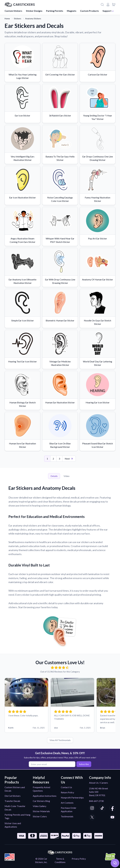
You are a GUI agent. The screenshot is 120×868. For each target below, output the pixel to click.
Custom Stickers (13, 11)
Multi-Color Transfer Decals (15, 808)
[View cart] (114, 5)
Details (54, 476)
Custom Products (89, 11)
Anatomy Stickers (33, 18)
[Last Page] (69, 459)
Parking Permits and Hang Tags (17, 816)
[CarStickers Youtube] (112, 818)
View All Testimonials (60, 740)
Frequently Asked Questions (41, 789)
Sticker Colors (40, 816)
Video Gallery (40, 806)
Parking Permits (55, 11)
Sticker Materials (41, 811)
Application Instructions (45, 796)
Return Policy (67, 792)
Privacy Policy (79, 859)
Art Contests (67, 803)
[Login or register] (108, 5)
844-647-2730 (96, 801)
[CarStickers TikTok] (102, 808)
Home (7, 18)
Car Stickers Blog (41, 801)
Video (67, 476)
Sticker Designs (34, 11)
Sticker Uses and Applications (13, 825)
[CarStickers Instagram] (92, 808)
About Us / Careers (99, 783)
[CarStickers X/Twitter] (92, 818)
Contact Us (66, 787)
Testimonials (67, 816)
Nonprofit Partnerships (72, 798)
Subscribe (83, 764)
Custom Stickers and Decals (15, 789)
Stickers (18, 18)
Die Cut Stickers (13, 796)
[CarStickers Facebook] (112, 808)
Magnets (72, 11)
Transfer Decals (12, 801)
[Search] (102, 5)
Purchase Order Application (69, 810)
